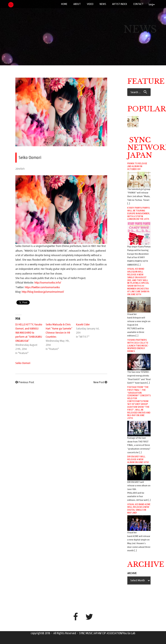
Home (64, 4)
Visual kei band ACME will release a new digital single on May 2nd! (139, 509)
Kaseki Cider (83, 324)
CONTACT (138, 4)
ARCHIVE (132, 573)
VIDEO (90, 4)
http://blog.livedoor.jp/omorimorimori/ (43, 292)
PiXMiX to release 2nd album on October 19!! (137, 166)
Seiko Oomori (23, 363)
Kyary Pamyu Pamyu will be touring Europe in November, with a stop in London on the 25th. (139, 213)
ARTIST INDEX (120, 4)
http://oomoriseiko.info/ (48, 283)
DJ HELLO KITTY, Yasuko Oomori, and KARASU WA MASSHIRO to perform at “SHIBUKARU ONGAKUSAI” (29, 333)
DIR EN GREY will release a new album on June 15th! (138, 459)
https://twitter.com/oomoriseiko (42, 287)
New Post (99, 382)
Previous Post (26, 382)
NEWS (103, 4)
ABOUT (77, 4)
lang (152, 4)
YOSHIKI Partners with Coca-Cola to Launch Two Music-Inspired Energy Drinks (138, 345)
